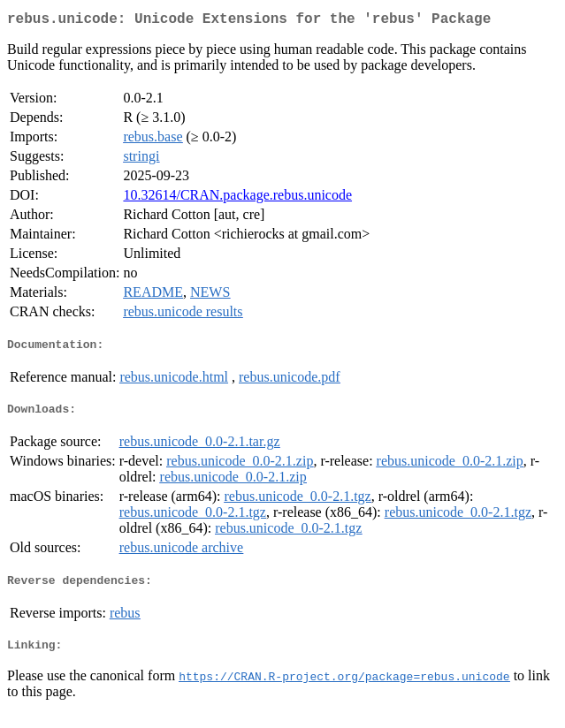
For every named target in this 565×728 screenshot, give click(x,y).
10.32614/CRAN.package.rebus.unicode (237, 198)
